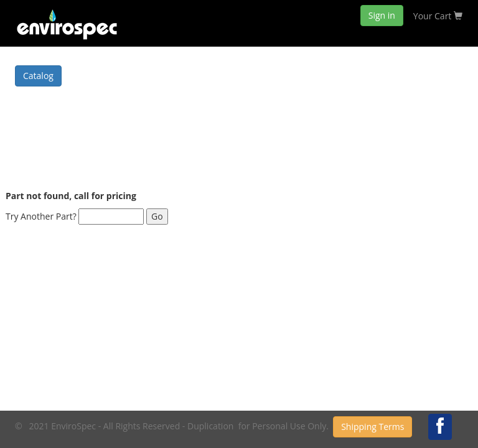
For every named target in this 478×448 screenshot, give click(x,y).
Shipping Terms (373, 427)
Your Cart (438, 16)
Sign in (382, 15)
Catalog (38, 76)
